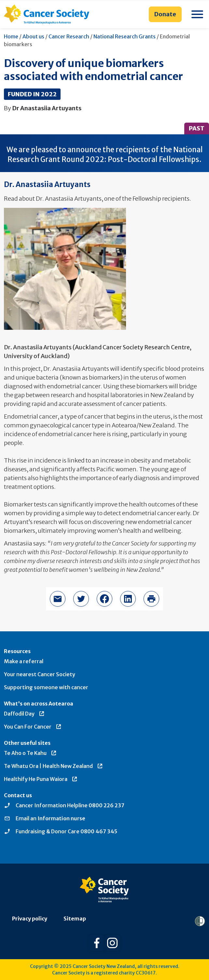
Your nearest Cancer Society (40, 674)
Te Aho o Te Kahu (30, 753)
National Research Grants (125, 36)
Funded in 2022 (32, 94)
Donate (165, 14)
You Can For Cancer (33, 727)
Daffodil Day (24, 714)
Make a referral (24, 661)
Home (11, 36)
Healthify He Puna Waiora (41, 779)
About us (33, 36)
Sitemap (75, 919)
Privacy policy (30, 919)
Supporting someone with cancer (46, 687)
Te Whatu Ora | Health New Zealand (54, 766)
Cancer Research (69, 36)
